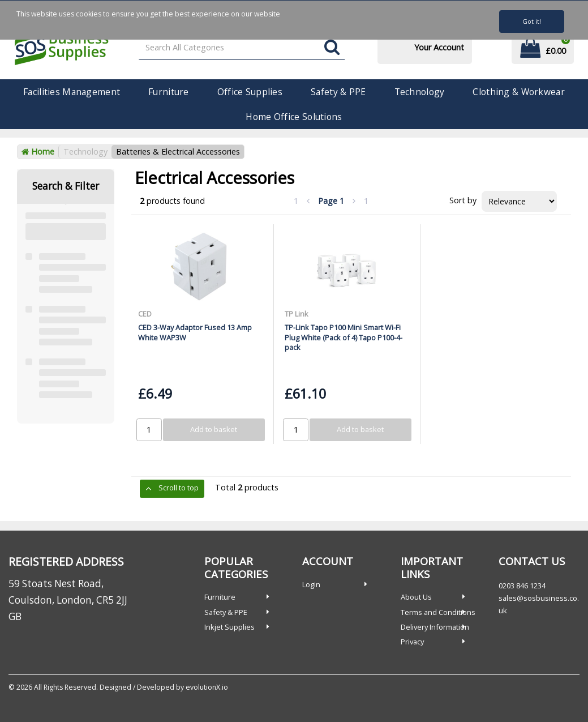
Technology (420, 92)
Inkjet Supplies (229, 627)
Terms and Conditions (438, 612)
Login (311, 584)
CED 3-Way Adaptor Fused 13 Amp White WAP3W (195, 332)
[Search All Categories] (242, 48)
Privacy (412, 642)
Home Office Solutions (294, 117)
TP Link (297, 314)
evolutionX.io (207, 687)
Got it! (532, 21)
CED (145, 314)
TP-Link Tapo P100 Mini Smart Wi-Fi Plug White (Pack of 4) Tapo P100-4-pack (344, 337)
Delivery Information (435, 627)
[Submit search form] (332, 48)
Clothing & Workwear (518, 92)
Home (38, 151)
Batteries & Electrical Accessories (178, 151)
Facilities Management (72, 92)
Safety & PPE (338, 92)
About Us (416, 597)
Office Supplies (250, 92)
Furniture (169, 92)
